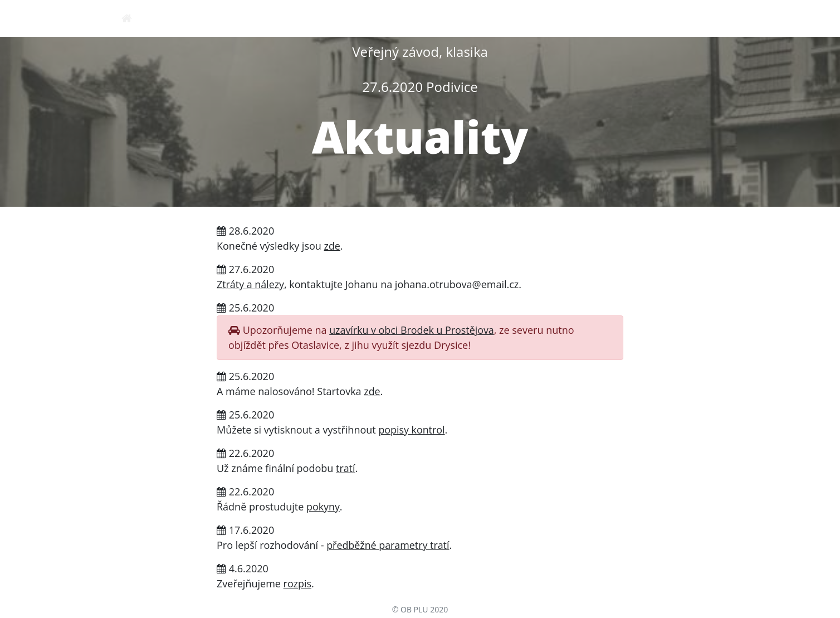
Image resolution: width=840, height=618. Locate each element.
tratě (645, 18)
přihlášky (522, 18)
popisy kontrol (412, 430)
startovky (589, 18)
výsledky (699, 18)
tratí (346, 468)
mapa (467, 18)
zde (333, 246)
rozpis (365, 18)
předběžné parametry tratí (388, 545)
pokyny (417, 18)
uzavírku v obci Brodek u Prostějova (412, 330)
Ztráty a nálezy (251, 284)
